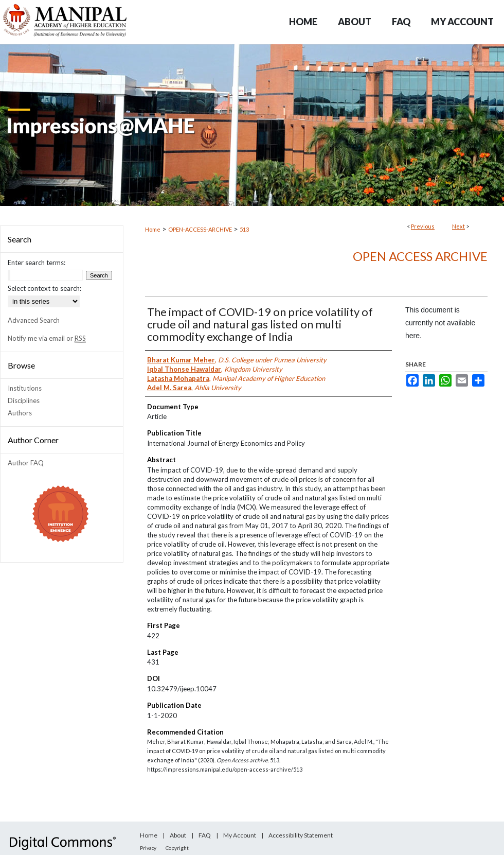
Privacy (148, 848)
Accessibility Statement (301, 835)
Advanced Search (34, 320)
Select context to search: (44, 288)
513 (244, 229)
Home (153, 229)
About (178, 835)
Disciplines (24, 400)
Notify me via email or (47, 338)
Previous (423, 226)
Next (458, 226)
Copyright (177, 848)
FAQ (205, 835)
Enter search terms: (37, 263)
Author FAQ (26, 463)
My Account (240, 835)
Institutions (25, 388)
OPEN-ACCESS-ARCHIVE (200, 229)
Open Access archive (420, 256)
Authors (20, 413)
